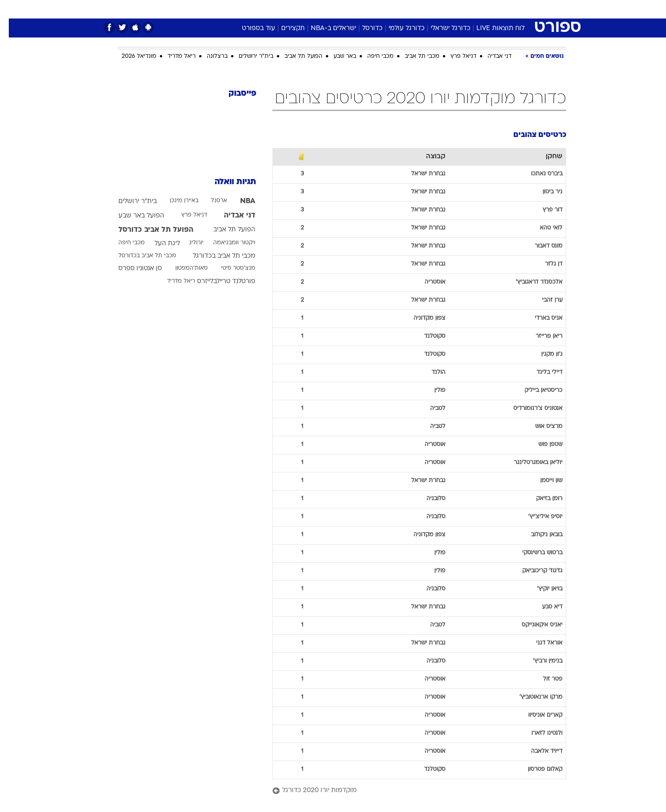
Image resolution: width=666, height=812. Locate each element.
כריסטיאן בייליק (535, 391)
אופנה (227, 9)
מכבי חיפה (372, 56)
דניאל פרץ (455, 56)
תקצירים (284, 28)
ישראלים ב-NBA (325, 28)
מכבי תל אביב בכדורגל (215, 256)
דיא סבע (543, 607)
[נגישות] (13, 9)
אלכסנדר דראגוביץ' (530, 282)
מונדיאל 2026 (130, 56)
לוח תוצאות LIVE (492, 28)
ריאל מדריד (173, 56)
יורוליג (188, 243)
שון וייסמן (543, 481)
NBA (239, 201)
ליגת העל (158, 244)
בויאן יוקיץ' (541, 589)
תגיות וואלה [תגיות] (227, 182)
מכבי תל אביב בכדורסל (139, 256)
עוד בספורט (250, 28)
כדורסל (364, 28)
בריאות (327, 9)
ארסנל (210, 201)
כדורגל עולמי (398, 28)
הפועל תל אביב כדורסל (147, 230)
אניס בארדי (540, 318)
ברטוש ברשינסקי (533, 553)
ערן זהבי (543, 300)
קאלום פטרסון (536, 769)
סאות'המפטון (183, 268)
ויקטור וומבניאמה (225, 243)
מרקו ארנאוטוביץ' (532, 697)
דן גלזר (545, 264)
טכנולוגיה (261, 9)
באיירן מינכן (175, 201)
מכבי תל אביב (413, 56)
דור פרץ (544, 210)
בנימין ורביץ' (539, 661)
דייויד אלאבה (538, 751)
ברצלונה (208, 56)
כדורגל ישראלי (442, 28)
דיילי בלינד (541, 372)
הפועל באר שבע (133, 216)
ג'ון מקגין (543, 354)
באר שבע (336, 56)
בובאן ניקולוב (538, 535)
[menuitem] (491, 9)
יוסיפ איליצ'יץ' (536, 517)
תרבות (435, 9)
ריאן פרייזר (540, 336)
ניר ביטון (544, 192)
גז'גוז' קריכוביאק (533, 571)
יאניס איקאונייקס (533, 625)
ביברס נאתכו (538, 174)
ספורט (466, 9)
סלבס (406, 9)
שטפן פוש (542, 445)
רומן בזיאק (540, 499)
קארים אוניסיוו (536, 715)
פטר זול (544, 679)
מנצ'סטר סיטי (229, 268)
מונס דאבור (540, 246)
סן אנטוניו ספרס (131, 269)
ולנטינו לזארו (538, 733)
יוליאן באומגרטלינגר (529, 463)
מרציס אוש (540, 427)
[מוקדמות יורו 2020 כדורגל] (410, 791)
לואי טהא (542, 228)
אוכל (356, 9)
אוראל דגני (540, 643)
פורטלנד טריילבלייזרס (217, 282)
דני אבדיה (491, 56)
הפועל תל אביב (295, 56)
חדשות (497, 9)
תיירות (296, 9)
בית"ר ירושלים (247, 56)
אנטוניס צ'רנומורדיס (529, 409)
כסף (380, 9)
